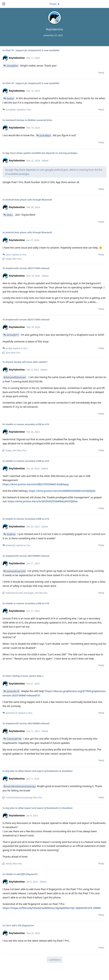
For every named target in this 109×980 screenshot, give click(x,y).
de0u (10, 215)
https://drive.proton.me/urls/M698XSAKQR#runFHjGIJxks (62, 491)
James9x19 (13, 691)
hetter (10, 98)
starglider (12, 66)
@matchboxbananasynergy (19, 786)
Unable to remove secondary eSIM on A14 (27, 424)
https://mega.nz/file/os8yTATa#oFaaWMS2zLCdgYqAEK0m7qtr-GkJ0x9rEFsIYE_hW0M (52, 908)
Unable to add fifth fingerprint (22, 874)
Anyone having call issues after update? (26, 362)
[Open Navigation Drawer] (3, 4)
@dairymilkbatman (15, 377)
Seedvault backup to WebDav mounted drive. (29, 120)
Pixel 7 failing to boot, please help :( (24, 676)
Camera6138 (14, 739)
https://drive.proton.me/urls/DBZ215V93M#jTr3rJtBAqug (36, 484)
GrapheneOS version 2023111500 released (27, 268)
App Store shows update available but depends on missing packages (41, 153)
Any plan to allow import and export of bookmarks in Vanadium (39, 771)
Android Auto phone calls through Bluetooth (29, 200)
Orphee (11, 534)
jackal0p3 (45, 135)
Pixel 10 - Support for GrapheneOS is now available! (32, 50)
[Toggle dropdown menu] (55, 4)
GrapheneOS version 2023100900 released (27, 556)
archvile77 (13, 335)
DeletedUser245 (16, 571)
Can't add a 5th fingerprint (20, 925)
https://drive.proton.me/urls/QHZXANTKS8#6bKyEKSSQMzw (43, 501)
